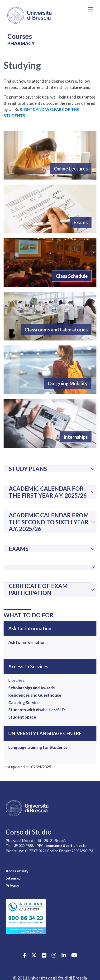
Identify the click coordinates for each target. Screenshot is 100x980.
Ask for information (27, 642)
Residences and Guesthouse (35, 695)
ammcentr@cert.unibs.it (66, 846)
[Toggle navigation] (90, 9)
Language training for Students (38, 747)
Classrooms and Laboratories (56, 330)
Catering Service (24, 702)
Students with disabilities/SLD (37, 710)
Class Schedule (72, 276)
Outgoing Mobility (68, 383)
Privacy (12, 885)
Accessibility (17, 871)
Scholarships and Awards (31, 688)
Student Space (22, 717)
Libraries (16, 680)
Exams (81, 222)
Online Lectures (71, 169)
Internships (76, 437)
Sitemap (13, 878)
